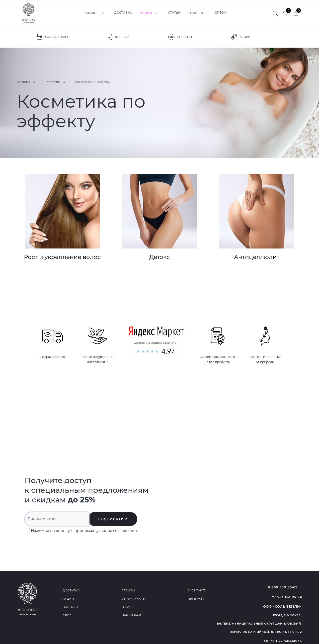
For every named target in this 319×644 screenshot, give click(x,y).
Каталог (95, 13)
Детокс (159, 217)
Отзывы (128, 590)
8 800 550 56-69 (287, 587)
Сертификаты (134, 598)
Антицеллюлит (257, 217)
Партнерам (131, 615)
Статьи (175, 13)
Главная (23, 82)
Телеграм (196, 598)
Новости (70, 606)
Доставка (123, 13)
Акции (150, 13)
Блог (67, 615)
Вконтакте (197, 590)
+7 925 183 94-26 (287, 597)
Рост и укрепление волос (62, 217)
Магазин (51, 82)
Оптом (222, 13)
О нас (199, 13)
